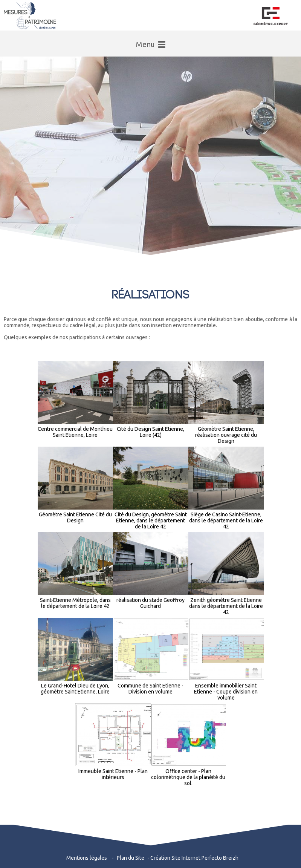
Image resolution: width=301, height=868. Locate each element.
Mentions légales (87, 858)
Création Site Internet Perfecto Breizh (194, 858)
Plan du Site (131, 858)
